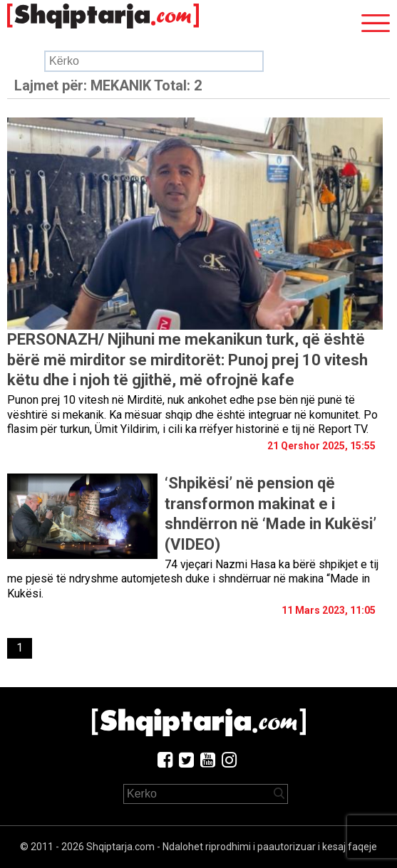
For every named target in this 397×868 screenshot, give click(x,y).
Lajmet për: (108, 85)
